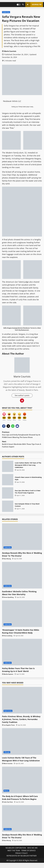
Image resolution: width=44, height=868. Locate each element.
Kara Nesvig (7, 559)
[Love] (4, 416)
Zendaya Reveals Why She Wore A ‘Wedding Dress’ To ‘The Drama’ (19, 555)
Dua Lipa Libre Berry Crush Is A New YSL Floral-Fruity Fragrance (8, 493)
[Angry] (25, 416)
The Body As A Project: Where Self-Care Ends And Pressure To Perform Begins (22, 801)
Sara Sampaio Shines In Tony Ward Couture (8, 506)
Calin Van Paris (8, 805)
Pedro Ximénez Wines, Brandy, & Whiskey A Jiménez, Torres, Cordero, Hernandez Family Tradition (20, 719)
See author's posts (22, 396)
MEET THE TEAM (14, 854)
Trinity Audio (22, 107)
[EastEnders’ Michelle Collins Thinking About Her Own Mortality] (22, 575)
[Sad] (19, 416)
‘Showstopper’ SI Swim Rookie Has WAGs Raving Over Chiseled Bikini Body (22, 632)
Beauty (6, 794)
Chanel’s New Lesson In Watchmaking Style (8, 480)
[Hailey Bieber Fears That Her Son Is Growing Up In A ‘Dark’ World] (22, 652)
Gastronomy (8, 711)
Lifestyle (7, 752)
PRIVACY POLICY (21, 856)
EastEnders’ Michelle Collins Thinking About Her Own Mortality (21, 593)
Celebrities (6, 12)
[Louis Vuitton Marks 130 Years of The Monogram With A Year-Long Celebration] (22, 742)
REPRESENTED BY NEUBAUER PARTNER (22, 859)
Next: (22, 444)
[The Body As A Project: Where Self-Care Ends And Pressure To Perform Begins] (22, 783)
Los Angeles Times (9, 725)
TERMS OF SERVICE (28, 854)
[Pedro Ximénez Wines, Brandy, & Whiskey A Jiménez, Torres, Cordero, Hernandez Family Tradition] (22, 700)
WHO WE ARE (32, 851)
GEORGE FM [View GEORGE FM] (33, 5)
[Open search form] (23, 5)
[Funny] (9, 416)
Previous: (22, 435)
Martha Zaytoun (8, 674)
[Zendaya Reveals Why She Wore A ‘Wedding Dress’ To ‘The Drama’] (22, 537)
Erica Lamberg (8, 636)
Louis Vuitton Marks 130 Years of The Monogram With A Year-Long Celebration (8, 467)
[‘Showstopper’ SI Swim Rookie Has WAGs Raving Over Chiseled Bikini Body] (22, 614)
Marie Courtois (10, 51)
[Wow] (14, 416)
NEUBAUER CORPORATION (16, 851)
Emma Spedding (9, 597)
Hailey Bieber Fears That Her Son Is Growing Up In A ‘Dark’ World (20, 670)
